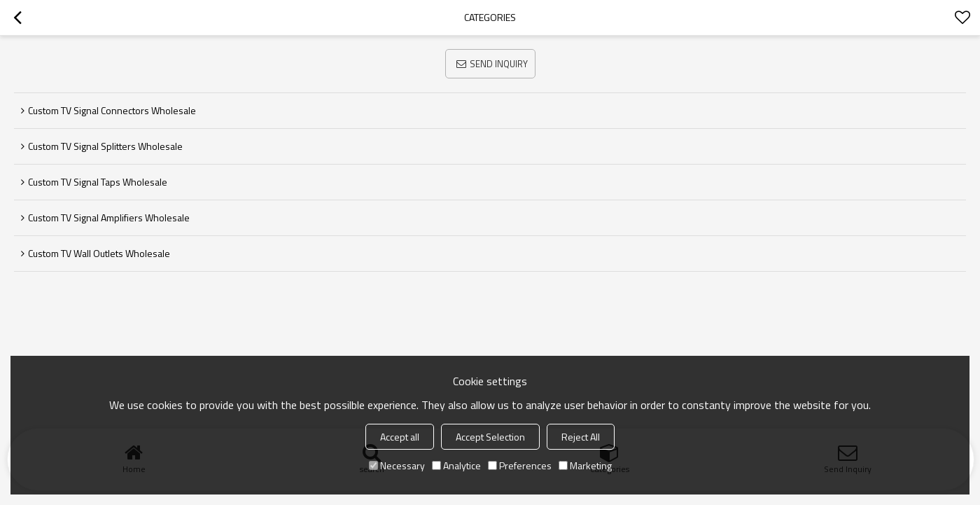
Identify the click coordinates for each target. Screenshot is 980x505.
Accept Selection (490, 437)
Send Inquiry (499, 64)
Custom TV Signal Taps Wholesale (98, 182)
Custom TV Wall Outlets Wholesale (99, 253)
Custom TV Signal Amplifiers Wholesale (109, 217)
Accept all (400, 437)
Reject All (581, 437)
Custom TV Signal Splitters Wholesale (105, 146)
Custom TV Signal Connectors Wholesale (112, 110)
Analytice (456, 465)
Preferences (520, 465)
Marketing (585, 465)
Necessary (397, 465)
